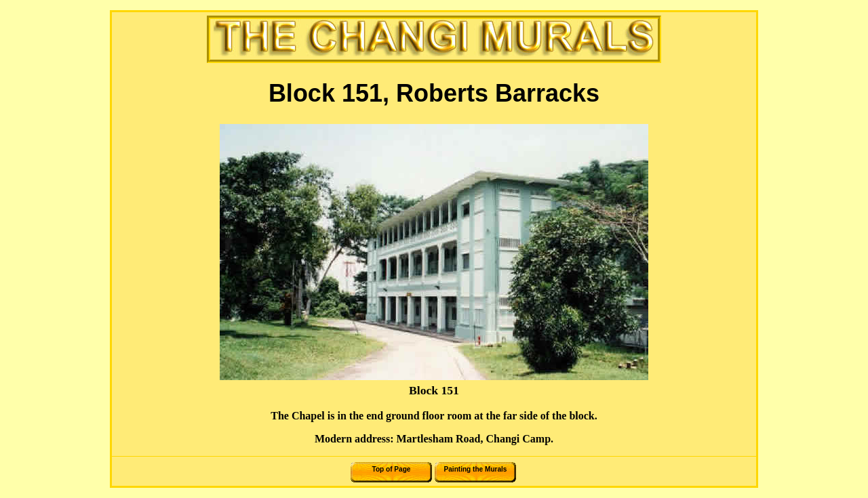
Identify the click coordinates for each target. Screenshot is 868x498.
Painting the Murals (476, 469)
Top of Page (392, 469)
